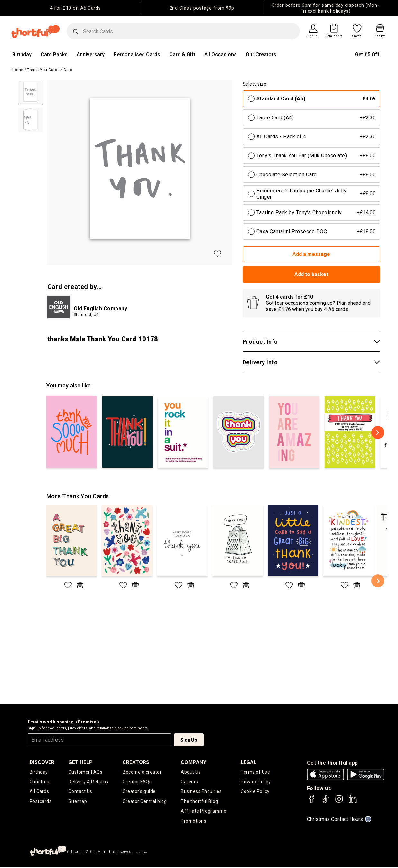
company (194, 762)
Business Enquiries (201, 792)
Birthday (22, 55)
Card (68, 70)
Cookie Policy (255, 792)
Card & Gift (182, 55)
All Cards (39, 792)
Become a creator (142, 772)
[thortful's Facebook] (312, 802)
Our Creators (261, 55)
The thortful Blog (199, 802)
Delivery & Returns (88, 782)
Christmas (41, 782)
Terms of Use (255, 772)
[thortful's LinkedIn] (353, 802)
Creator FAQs (137, 782)
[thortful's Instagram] (339, 802)
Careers (190, 782)
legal (249, 762)
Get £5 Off (367, 55)
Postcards (41, 802)
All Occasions (221, 55)
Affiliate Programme (204, 812)
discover (42, 762)
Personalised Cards (137, 55)
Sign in (312, 36)
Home (18, 70)
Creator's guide (139, 792)
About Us (191, 772)
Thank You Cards (43, 70)
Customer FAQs (86, 772)
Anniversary (91, 55)
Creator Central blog (145, 802)
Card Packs (54, 55)
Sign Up (189, 740)
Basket (380, 36)
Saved (357, 36)
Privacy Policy (256, 782)
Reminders (334, 36)
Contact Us (80, 792)
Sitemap (78, 802)
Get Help (81, 762)
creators (136, 762)
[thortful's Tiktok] (325, 802)
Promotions (194, 822)
